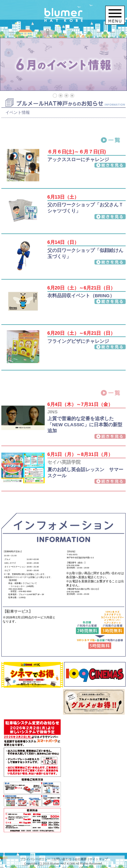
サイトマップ (99, 859)
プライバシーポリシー (35, 859)
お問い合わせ (62, 859)
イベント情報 (18, 112)
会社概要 (81, 859)
